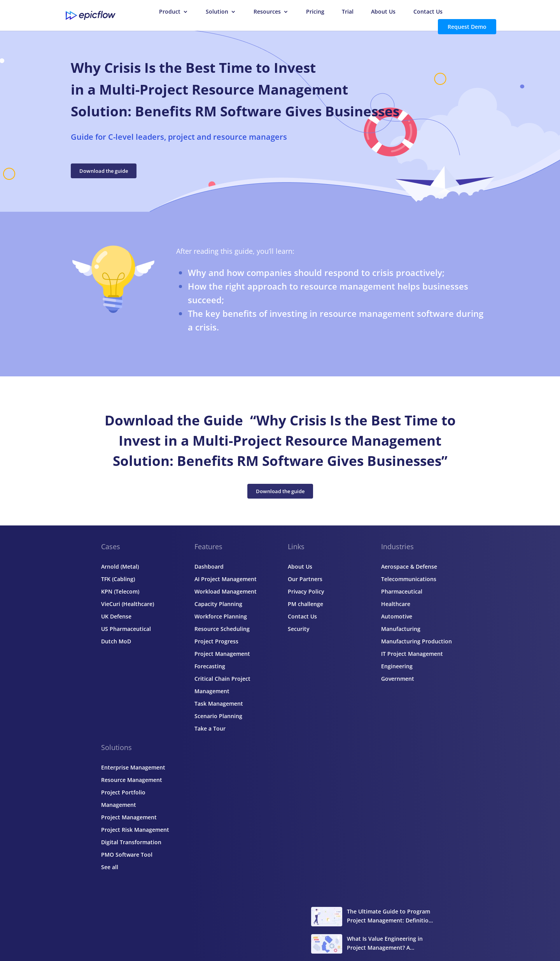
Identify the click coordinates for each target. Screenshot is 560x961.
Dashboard (209, 567)
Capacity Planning (218, 604)
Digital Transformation (131, 842)
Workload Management (226, 591)
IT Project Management (412, 654)
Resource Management (132, 780)
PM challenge (305, 604)
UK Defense (116, 616)
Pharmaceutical (402, 591)
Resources (267, 12)
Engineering (397, 666)
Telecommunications (409, 579)
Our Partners (305, 579)
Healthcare (396, 604)
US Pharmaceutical (126, 629)
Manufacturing (401, 629)
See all (110, 867)
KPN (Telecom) (120, 591)
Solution (217, 12)
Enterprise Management (133, 767)
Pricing (315, 12)
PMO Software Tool (127, 855)
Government (398, 679)
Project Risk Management (135, 830)
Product (170, 12)
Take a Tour (210, 728)
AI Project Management (226, 579)
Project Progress (216, 641)
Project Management (129, 817)
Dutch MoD (116, 641)
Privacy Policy (306, 591)
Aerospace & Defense (409, 567)
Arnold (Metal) (120, 567)
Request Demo (467, 27)
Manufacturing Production (416, 641)
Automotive (397, 616)
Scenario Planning (218, 716)
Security (299, 629)
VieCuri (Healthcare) (128, 604)
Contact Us (428, 12)
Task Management (219, 704)
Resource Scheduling (222, 629)
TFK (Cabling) (118, 579)
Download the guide (104, 171)
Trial (348, 12)
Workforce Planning (221, 616)
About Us (383, 12)
